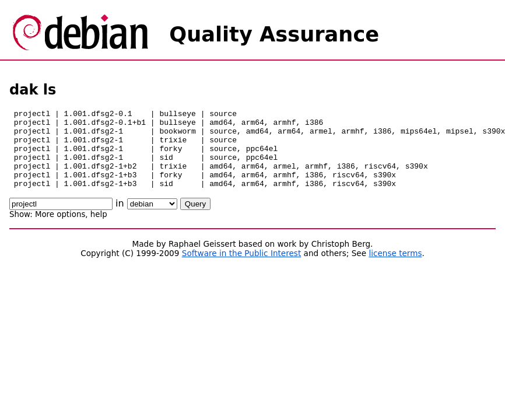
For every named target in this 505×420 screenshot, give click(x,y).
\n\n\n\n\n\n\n (152, 220)
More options (60, 230)
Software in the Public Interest (242, 269)
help (99, 230)
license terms (395, 269)
